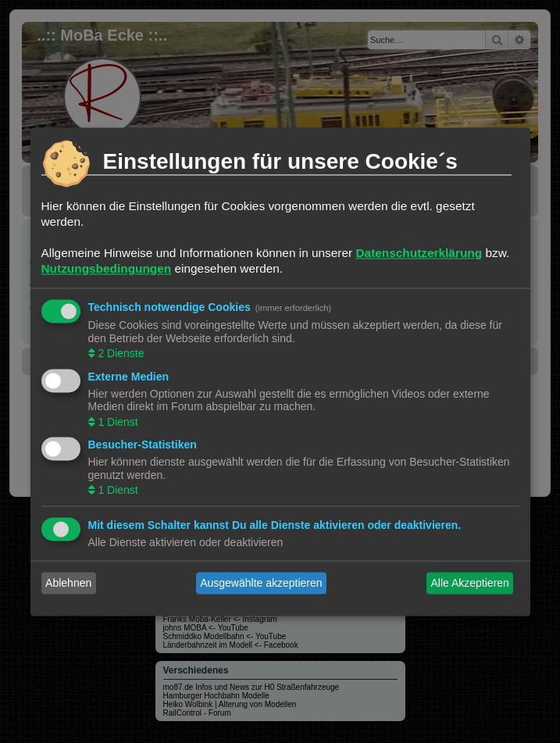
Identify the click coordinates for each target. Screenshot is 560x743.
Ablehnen (68, 583)
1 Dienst (117, 422)
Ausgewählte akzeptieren (261, 583)
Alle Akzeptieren (469, 583)
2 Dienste (120, 354)
